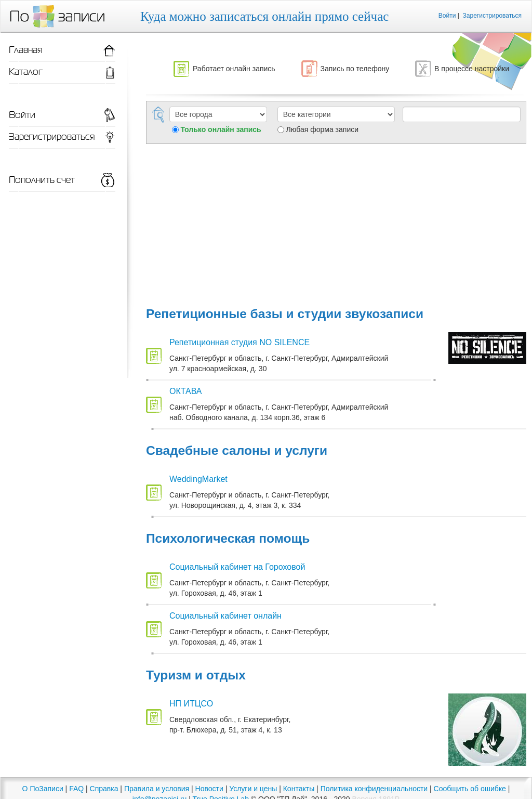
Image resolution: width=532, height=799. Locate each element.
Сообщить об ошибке (470, 789)
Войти (447, 16)
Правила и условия (157, 789)
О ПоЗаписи (43, 789)
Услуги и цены (253, 789)
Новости (209, 789)
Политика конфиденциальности (374, 789)
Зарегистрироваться (492, 16)
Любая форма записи (322, 129)
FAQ (76, 789)
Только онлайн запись (221, 129)
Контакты (299, 789)
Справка (104, 789)
